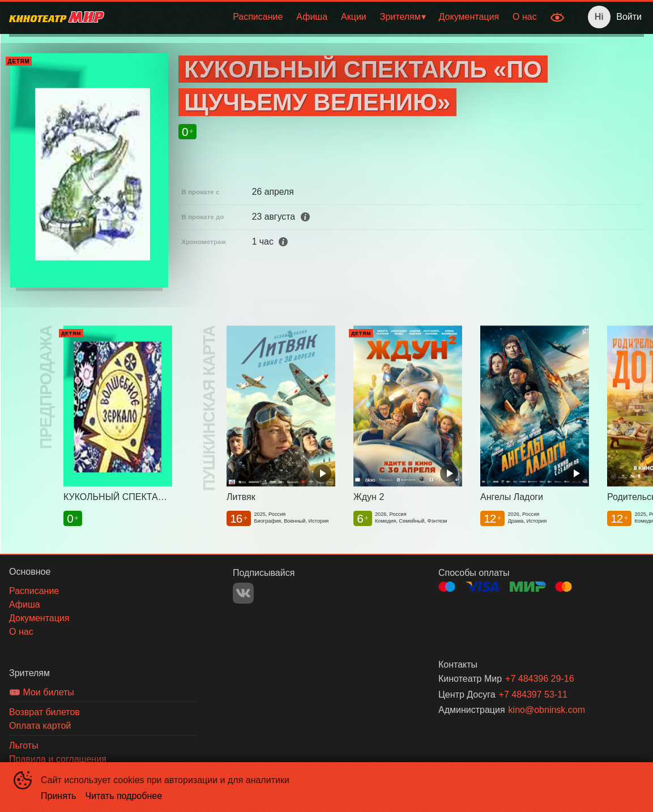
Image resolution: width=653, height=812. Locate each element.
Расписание (258, 17)
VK (243, 593)
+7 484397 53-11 (533, 695)
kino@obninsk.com (547, 710)
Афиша (312, 17)
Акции (354, 17)
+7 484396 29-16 (539, 679)
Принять (59, 796)
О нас (525, 17)
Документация (469, 17)
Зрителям (400, 17)
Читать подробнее (124, 796)
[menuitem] (258, 17)
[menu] (328, 17)
